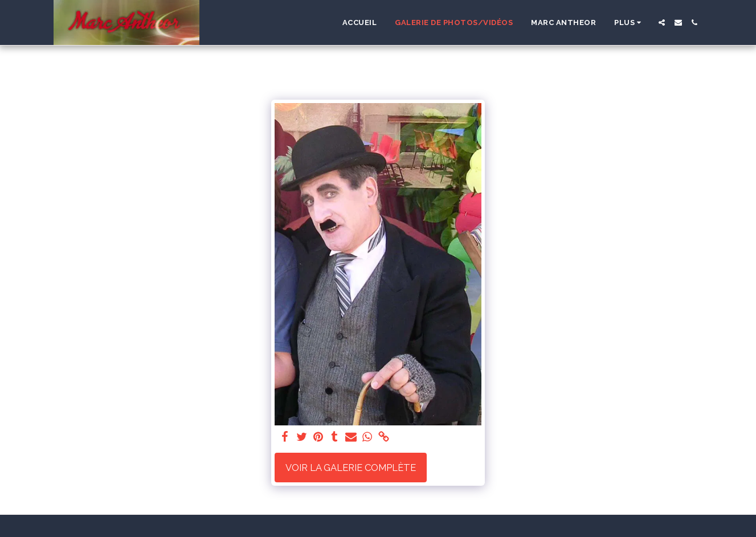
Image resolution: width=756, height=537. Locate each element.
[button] (662, 22)
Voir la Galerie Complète (351, 468)
